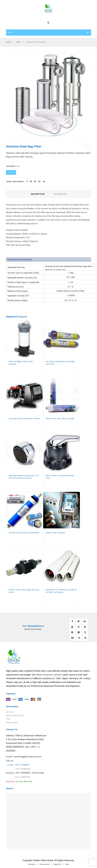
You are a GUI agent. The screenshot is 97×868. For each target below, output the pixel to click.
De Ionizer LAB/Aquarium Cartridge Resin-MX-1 (60, 363)
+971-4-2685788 (22, 777)
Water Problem (12, 723)
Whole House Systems (15, 716)
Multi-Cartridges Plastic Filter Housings (21, 363)
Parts (18, 42)
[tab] (38, 194)
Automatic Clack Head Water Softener (85, 147)
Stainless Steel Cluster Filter (89, 147)
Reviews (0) (61, 194)
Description (38, 194)
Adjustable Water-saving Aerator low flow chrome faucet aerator (24, 477)
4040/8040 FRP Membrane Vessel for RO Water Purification (61, 591)
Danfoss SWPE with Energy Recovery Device (24, 591)
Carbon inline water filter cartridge (60, 418)
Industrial (57, 864)
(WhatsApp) (30, 773)
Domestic (10, 712)
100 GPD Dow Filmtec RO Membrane (24, 533)
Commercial (44, 864)
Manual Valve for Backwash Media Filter (60, 477)
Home (8, 42)
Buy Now (11, 172)
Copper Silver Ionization (55, 533)
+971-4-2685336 (21, 769)
